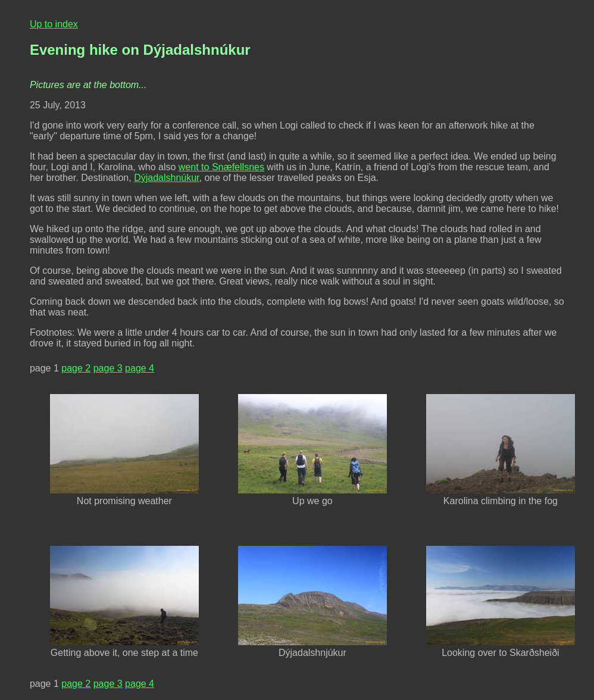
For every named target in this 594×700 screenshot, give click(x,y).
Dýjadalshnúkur (166, 178)
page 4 (140, 368)
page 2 (76, 368)
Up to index (54, 24)
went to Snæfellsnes (221, 167)
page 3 (108, 368)
